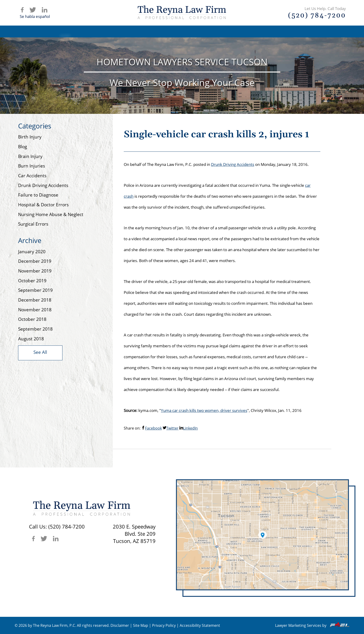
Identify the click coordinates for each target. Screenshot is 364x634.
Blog (266, 31)
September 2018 (35, 329)
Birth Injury (30, 137)
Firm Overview (105, 31)
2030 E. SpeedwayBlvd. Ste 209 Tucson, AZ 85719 (134, 534)
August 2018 (31, 339)
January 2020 (32, 252)
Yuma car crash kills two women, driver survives (204, 410)
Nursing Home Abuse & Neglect (51, 214)
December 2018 (35, 300)
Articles (233, 31)
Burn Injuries (32, 166)
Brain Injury (30, 156)
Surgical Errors (33, 224)
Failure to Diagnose (38, 195)
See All (40, 352)
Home (65, 31)
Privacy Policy (164, 625)
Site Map (141, 625)
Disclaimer (120, 625)
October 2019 (32, 281)
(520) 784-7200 (67, 527)
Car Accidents (32, 176)
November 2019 (35, 271)
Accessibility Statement (200, 625)
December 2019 (35, 261)
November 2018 (35, 310)
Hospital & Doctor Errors (43, 205)
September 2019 (35, 290)
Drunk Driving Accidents (43, 185)
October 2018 (32, 319)
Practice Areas (191, 31)
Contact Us (303, 31)
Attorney (148, 31)
